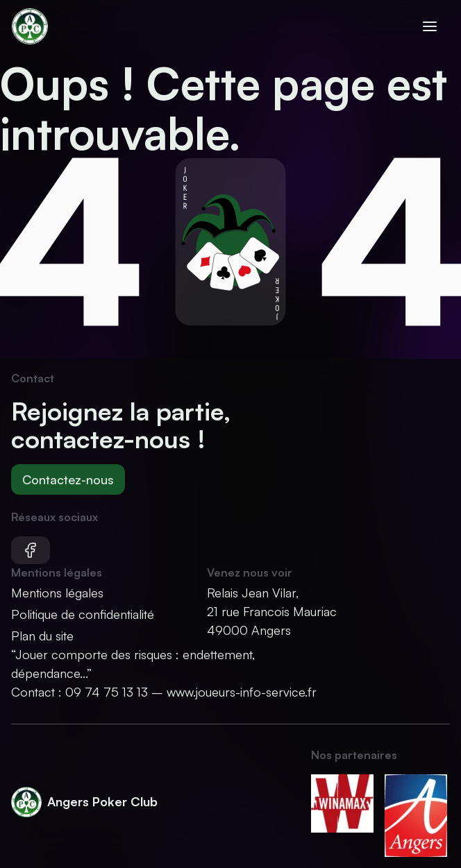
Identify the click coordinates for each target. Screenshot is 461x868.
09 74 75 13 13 (107, 692)
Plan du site (42, 636)
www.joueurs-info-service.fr (242, 692)
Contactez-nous (68, 479)
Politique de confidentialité (83, 614)
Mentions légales (57, 593)
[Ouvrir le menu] (430, 29)
